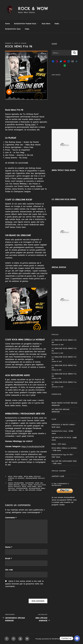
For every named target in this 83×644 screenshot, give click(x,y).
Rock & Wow (33, 9)
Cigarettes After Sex (34, 483)
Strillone (9, 222)
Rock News (46, 24)
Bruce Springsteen (16, 483)
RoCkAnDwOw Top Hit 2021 (62, 455)
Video (27, 29)
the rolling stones (34, 490)
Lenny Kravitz (14, 485)
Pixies (30, 485)
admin (24, 43)
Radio (57, 24)
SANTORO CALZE (58, 476)
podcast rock (40, 485)
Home (7, 24)
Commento (11, 518)
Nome (9, 547)
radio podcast (14, 487)
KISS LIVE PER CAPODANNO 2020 (64, 461)
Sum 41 (21, 490)
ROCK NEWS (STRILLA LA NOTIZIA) (64, 448)
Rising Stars (30, 124)
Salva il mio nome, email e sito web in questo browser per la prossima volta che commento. (24, 584)
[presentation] (20, 594)
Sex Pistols (13, 490)
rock (24, 487)
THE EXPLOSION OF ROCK (61, 438)
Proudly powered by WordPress (48, 639)
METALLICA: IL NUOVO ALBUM (63, 425)
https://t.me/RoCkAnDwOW (33, 446)
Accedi (54, 44)
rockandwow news (37, 488)
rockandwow (22, 488)
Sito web (9, 570)
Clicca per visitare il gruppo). (19, 431)
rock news (32, 487)
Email (8, 558)
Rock (10, 476)
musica (24, 485)
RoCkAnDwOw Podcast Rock (26, 24)
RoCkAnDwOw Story (13, 29)
